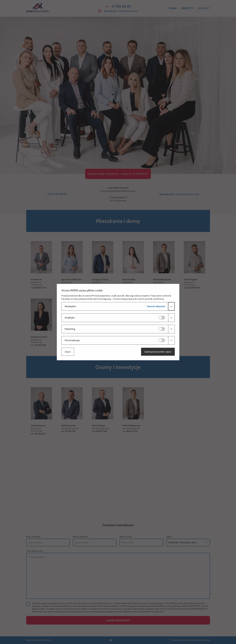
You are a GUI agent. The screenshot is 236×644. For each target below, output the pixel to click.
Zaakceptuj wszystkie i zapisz (158, 352)
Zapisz (68, 352)
